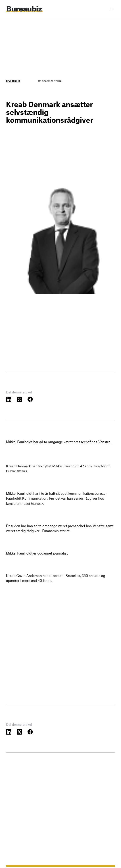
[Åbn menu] (112, 9)
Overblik (13, 81)
